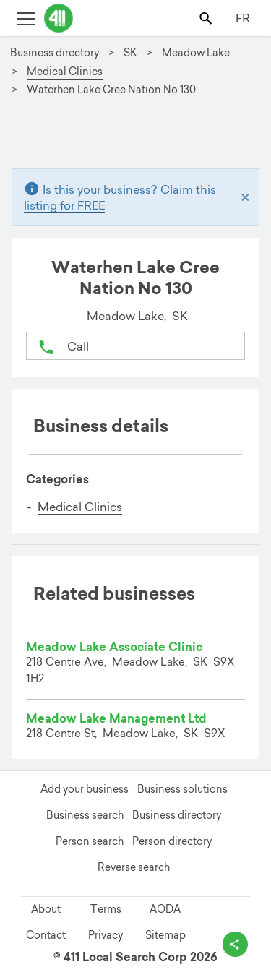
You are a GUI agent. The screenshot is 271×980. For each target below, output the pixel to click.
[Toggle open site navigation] (26, 18)
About (46, 909)
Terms (106, 909)
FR (243, 18)
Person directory (172, 841)
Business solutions (182, 789)
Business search (85, 815)
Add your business (85, 789)
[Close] (245, 197)
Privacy (106, 935)
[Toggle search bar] (207, 18)
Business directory (177, 815)
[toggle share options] (235, 944)
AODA (165, 909)
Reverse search (134, 867)
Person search (90, 841)
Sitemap (165, 935)
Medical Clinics (80, 507)
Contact (46, 935)
